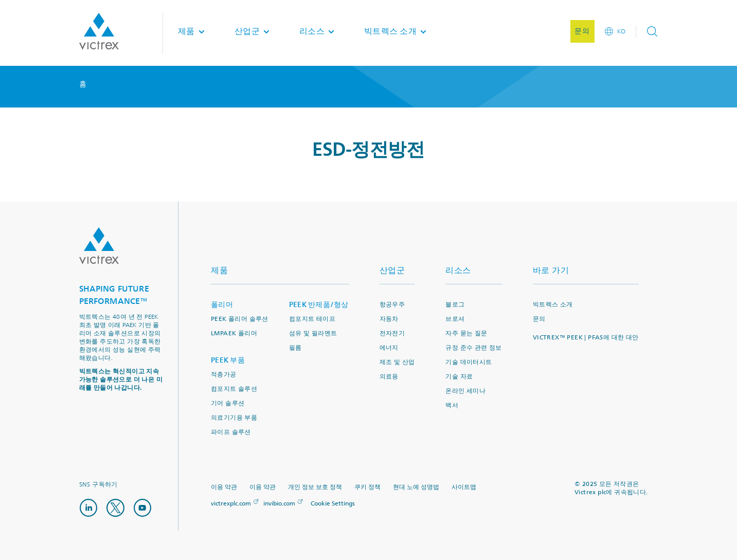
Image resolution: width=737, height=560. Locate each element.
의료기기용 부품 (234, 418)
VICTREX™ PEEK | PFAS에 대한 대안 (586, 338)
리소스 (458, 270)
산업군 (392, 270)
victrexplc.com (231, 504)
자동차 (389, 319)
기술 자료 (459, 377)
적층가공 (224, 375)
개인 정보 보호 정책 (315, 487)
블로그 (455, 305)
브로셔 (455, 319)
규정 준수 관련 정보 (473, 348)
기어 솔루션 (228, 403)
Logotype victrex (99, 33)
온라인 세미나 (465, 391)
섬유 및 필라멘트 (313, 333)
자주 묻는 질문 (466, 333)
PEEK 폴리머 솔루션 (240, 319)
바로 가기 (551, 270)
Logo (99, 246)
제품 (219, 270)
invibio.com (279, 504)
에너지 (389, 348)
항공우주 (392, 305)
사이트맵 (464, 487)
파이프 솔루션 (231, 432)
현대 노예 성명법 (416, 487)
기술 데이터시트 (469, 362)
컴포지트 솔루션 (234, 389)
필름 (295, 348)
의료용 (389, 377)
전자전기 (392, 333)
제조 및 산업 (397, 362)
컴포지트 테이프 (312, 319)
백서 (452, 405)
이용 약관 (224, 487)
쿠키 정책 (367, 487)
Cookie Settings (333, 504)
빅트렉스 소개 (553, 305)
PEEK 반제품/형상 (319, 305)
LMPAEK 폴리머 (234, 333)
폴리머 (222, 305)
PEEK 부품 (228, 360)
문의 (539, 319)
